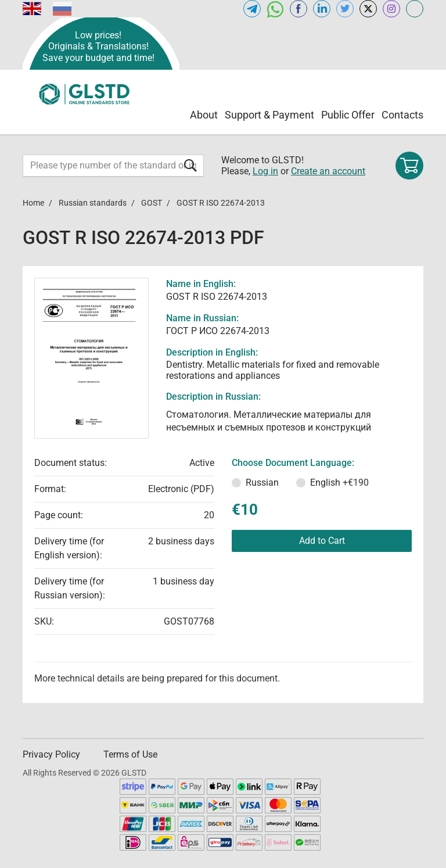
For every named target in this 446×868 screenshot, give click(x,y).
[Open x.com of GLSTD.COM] (368, 9)
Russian (262, 483)
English (339, 483)
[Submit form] (190, 165)
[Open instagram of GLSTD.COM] (391, 9)
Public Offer (348, 115)
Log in (265, 171)
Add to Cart (322, 541)
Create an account (328, 171)
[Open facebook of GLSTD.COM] (298, 9)
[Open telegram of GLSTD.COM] (252, 9)
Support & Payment (269, 115)
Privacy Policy (51, 754)
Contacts (402, 115)
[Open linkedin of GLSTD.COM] (322, 9)
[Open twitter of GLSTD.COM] (345, 9)
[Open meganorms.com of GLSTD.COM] (415, 9)
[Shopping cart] (409, 166)
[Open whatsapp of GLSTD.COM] (275, 9)
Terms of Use (130, 754)
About (204, 115)
